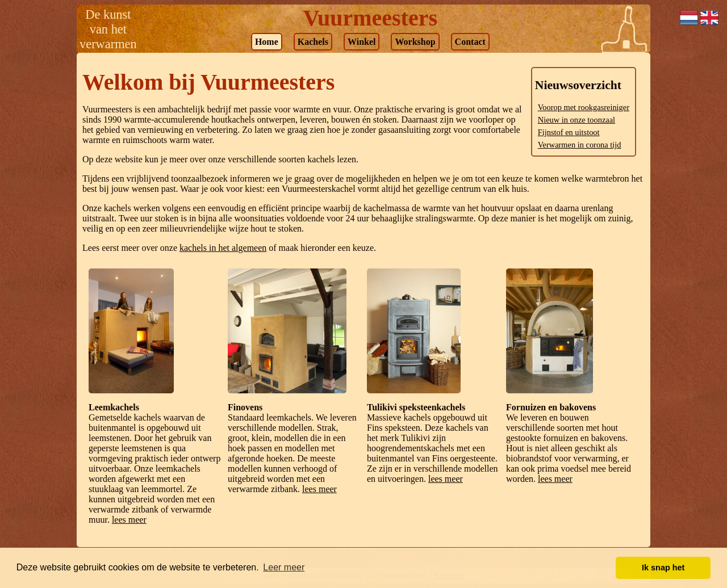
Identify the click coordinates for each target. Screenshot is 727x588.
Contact (470, 42)
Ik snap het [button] (663, 568)
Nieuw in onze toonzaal (576, 120)
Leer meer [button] (284, 567)
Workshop (415, 42)
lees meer (129, 520)
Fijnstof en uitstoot (569, 132)
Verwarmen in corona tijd (580, 145)
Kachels (313, 42)
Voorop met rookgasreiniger (584, 107)
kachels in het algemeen (223, 248)
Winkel (362, 42)
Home (267, 42)
